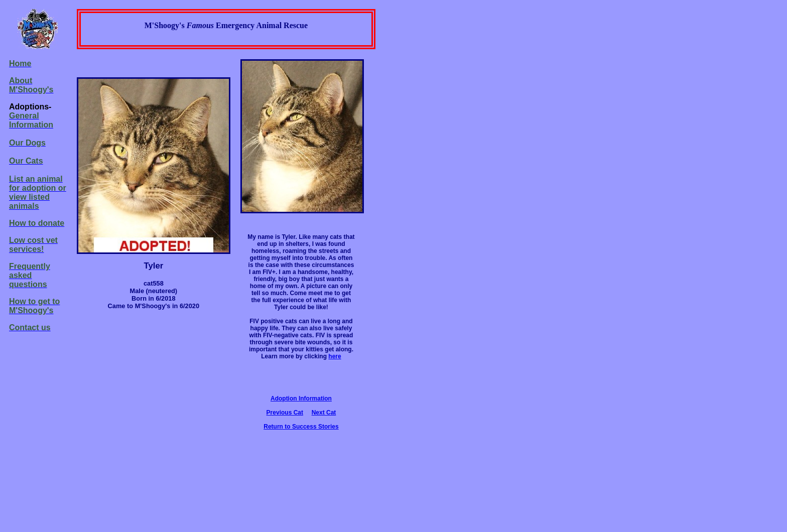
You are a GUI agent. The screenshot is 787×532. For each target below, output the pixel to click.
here (335, 356)
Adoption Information (301, 398)
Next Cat (324, 413)
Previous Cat (285, 413)
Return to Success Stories (301, 427)
